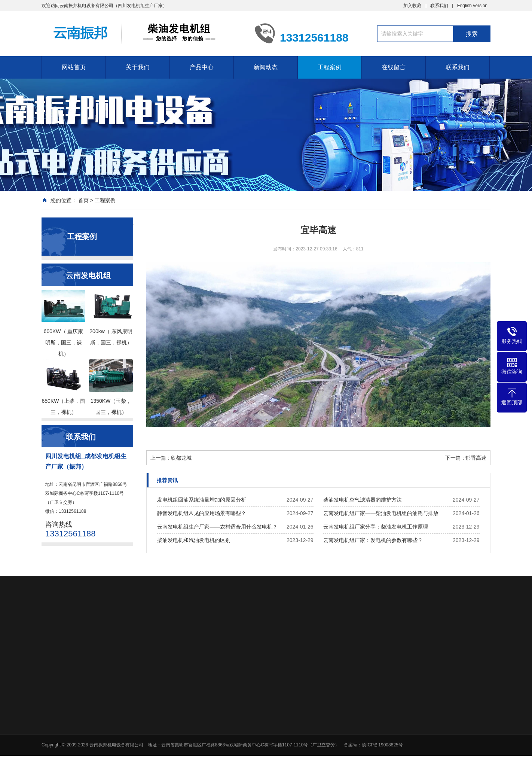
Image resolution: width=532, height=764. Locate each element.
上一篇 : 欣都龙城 (171, 458)
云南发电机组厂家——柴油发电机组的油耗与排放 (381, 513)
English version (472, 5)
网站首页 (74, 67)
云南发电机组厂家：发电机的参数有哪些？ (373, 540)
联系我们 (439, 5)
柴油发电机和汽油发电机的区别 (194, 540)
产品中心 (202, 67)
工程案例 (330, 67)
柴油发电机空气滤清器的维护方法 (363, 500)
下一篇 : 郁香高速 (466, 458)
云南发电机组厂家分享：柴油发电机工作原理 (376, 527)
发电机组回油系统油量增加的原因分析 (202, 500)
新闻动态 (266, 67)
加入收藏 (412, 5)
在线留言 (394, 67)
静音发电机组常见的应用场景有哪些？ (202, 513)
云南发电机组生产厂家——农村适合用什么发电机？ (217, 527)
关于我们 (138, 67)
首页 (83, 200)
